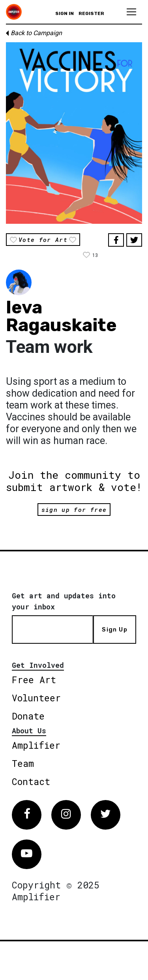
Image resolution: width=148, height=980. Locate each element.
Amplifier (36, 745)
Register (91, 13)
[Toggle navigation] (131, 12)
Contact (31, 781)
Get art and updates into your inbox (64, 601)
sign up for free (74, 510)
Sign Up (114, 630)
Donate (28, 716)
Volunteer (36, 698)
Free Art (34, 680)
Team (23, 763)
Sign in (65, 13)
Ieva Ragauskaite (61, 316)
